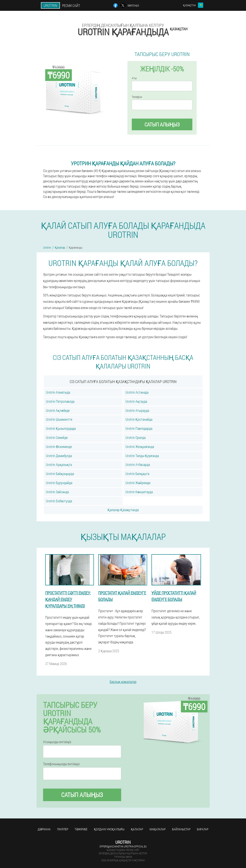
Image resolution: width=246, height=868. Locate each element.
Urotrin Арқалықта (59, 465)
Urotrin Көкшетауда (139, 492)
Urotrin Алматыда (58, 392)
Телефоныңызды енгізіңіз (61, 764)
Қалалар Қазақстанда (123, 510)
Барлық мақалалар (123, 682)
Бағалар (203, 829)
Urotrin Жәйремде (138, 483)
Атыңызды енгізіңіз (57, 742)
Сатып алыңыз (162, 124)
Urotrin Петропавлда (60, 401)
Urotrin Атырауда (137, 410)
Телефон (137, 97)
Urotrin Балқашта (137, 474)
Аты (134, 78)
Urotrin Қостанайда (139, 419)
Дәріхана (44, 829)
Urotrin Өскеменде (59, 447)
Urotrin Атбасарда (138, 465)
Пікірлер (63, 829)
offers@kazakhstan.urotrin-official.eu (123, 846)
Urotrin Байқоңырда (60, 474)
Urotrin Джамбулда (59, 456)
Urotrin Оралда (136, 437)
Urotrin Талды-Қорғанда (142, 456)
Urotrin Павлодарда (139, 428)
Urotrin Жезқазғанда (140, 447)
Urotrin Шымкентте (59, 419)
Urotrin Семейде (57, 437)
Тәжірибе (81, 829)
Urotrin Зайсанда (57, 492)
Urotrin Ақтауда (136, 401)
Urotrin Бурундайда (59, 483)
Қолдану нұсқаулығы (109, 829)
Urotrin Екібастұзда (59, 501)
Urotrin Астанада (137, 392)
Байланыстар (181, 829)
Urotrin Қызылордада (61, 428)
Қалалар (137, 829)
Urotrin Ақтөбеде (58, 410)
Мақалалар (158, 829)
